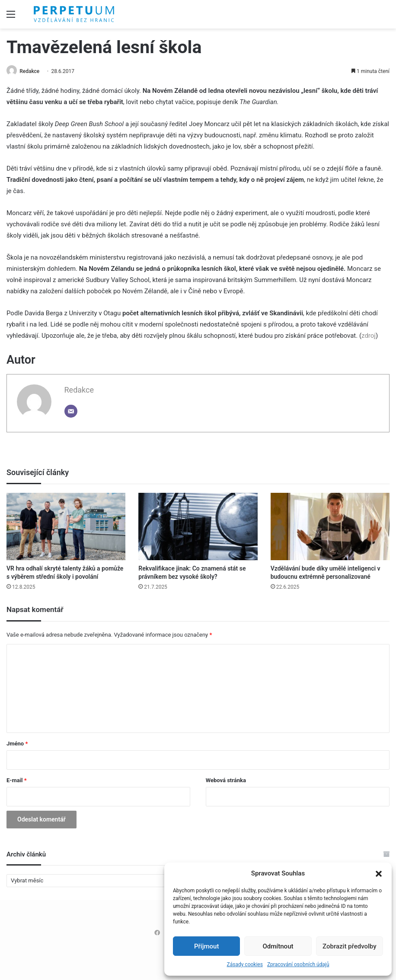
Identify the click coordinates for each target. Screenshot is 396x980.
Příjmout (206, 946)
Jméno (17, 744)
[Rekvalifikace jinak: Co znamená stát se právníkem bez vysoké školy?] (198, 527)
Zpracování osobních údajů (298, 964)
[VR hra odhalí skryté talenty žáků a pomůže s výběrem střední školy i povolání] (66, 527)
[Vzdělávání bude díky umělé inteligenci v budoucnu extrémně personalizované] (330, 527)
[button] (379, 874)
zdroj (369, 336)
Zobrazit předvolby (350, 946)
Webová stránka (226, 781)
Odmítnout (278, 946)
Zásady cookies (244, 964)
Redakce (32, 71)
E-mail (17, 781)
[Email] (71, 412)
